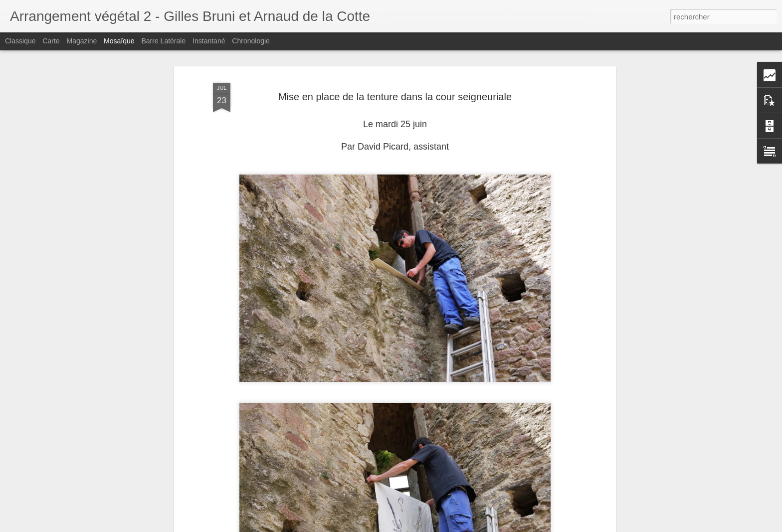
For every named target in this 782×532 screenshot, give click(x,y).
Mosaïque (119, 41)
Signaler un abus (460, 527)
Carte (51, 41)
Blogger (427, 527)
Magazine (82, 41)
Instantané (209, 41)
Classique (20, 41)
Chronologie (251, 41)
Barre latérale (163, 41)
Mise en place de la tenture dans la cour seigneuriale (395, 61)
